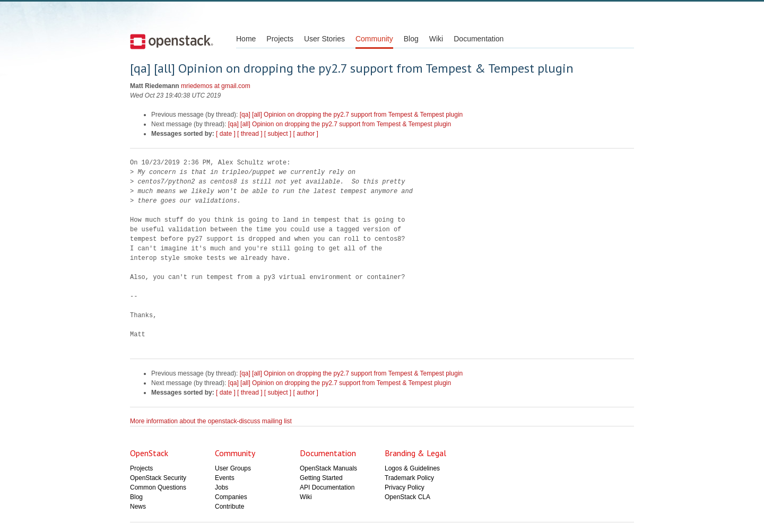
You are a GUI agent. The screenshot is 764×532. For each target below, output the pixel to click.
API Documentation (327, 487)
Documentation (479, 39)
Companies (231, 497)
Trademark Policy (409, 478)
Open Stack (172, 41)
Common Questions (158, 487)
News (138, 507)
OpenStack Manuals (328, 468)
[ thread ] (250, 134)
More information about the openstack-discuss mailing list (211, 421)
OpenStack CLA (407, 497)
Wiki (436, 39)
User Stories (324, 39)
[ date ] (226, 134)
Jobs (222, 487)
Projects (280, 39)
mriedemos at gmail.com (216, 86)
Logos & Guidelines (412, 468)
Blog (411, 39)
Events (225, 478)
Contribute (229, 507)
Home (246, 39)
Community (374, 39)
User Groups (233, 468)
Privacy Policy (405, 487)
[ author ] (306, 134)
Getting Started (321, 478)
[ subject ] (278, 134)
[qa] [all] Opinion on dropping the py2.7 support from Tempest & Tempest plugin (351, 115)
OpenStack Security (158, 478)
